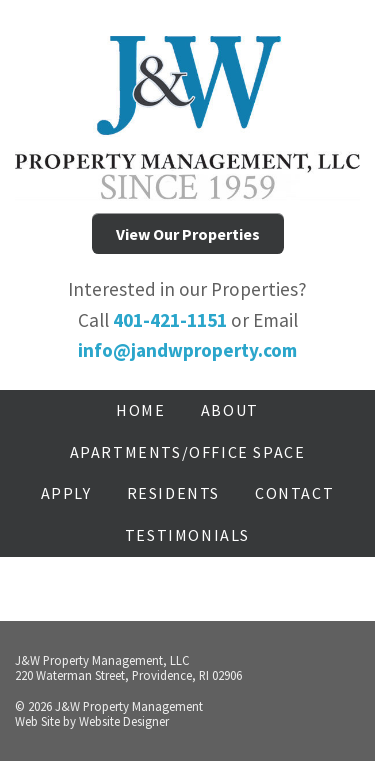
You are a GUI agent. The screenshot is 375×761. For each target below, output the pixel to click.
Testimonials (187, 535)
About (230, 410)
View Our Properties (188, 234)
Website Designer (124, 721)
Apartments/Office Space (188, 452)
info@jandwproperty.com (187, 350)
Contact (294, 493)
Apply (66, 493)
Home (140, 410)
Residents (173, 493)
